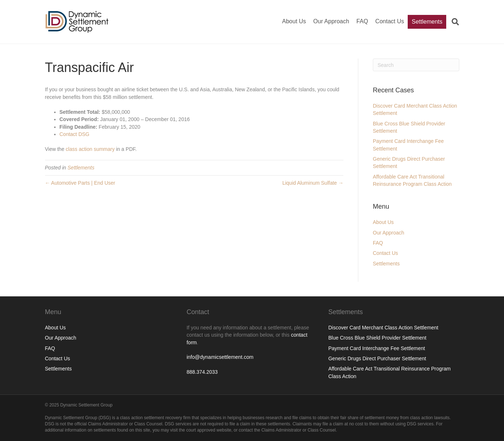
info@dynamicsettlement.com (220, 357)
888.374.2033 (202, 372)
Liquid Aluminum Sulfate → (313, 183)
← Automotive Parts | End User (80, 183)
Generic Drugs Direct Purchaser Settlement (377, 358)
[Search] (453, 22)
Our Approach (331, 21)
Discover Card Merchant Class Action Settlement (383, 328)
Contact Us (390, 21)
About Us (294, 21)
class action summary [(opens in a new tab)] (90, 149)
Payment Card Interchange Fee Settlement (376, 348)
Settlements (427, 22)
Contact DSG (74, 134)
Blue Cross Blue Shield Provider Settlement (377, 338)
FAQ (362, 21)
